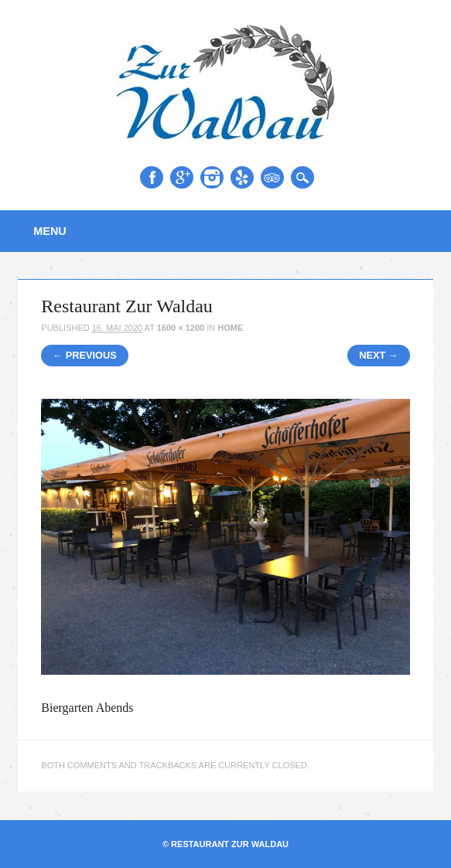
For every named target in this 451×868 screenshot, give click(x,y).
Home (230, 328)
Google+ (182, 177)
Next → (378, 355)
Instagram (212, 177)
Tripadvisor (272, 177)
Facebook (152, 177)
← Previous (85, 355)
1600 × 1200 (181, 328)
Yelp (242, 177)
